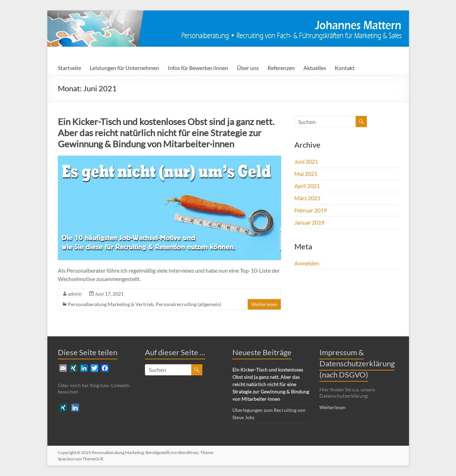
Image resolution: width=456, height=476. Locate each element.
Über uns (248, 68)
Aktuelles (315, 68)
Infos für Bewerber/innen (198, 68)
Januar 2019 (309, 222)
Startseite (69, 68)
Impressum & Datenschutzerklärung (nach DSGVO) (357, 363)
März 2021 (307, 198)
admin (75, 294)
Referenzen (281, 68)
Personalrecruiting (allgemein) (188, 304)
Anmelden (307, 263)
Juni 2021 (306, 161)
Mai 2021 (306, 174)
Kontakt (345, 68)
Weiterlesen (264, 304)
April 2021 (307, 186)
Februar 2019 (311, 210)
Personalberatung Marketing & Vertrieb (111, 304)
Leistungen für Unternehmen (125, 68)
